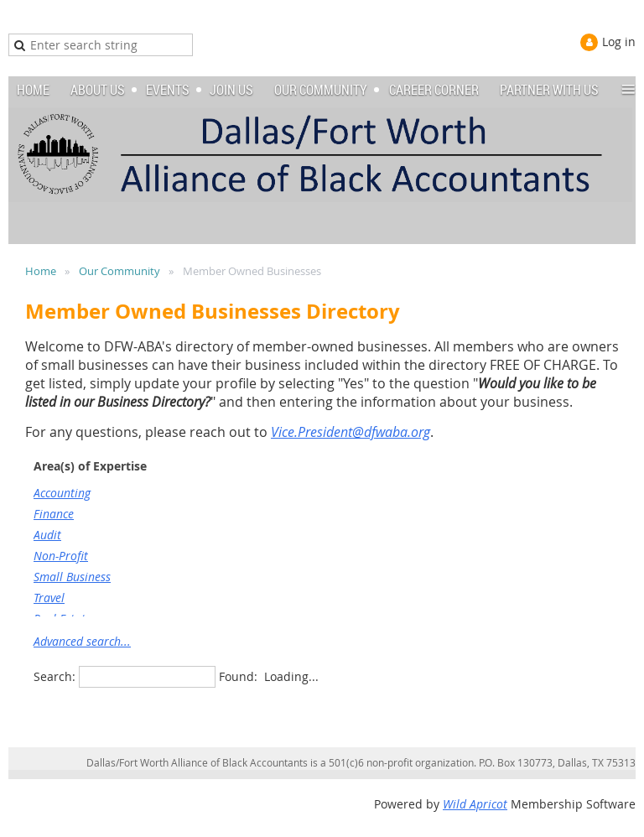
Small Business (72, 577)
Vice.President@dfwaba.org (351, 432)
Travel (49, 598)
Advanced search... (82, 641)
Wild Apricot (475, 804)
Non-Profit (61, 556)
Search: (55, 676)
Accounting (62, 493)
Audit (47, 535)
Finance (54, 514)
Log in (619, 42)
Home (41, 271)
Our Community (119, 271)
